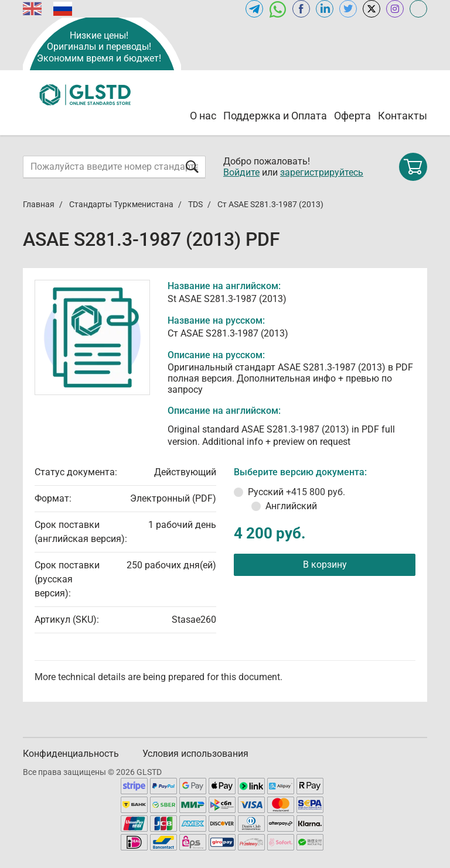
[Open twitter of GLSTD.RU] (348, 9)
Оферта (352, 116)
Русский (296, 492)
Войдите (241, 172)
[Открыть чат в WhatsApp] (278, 9)
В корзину (325, 565)
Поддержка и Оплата (275, 116)
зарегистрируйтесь (322, 172)
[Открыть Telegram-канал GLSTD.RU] (254, 9)
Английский (291, 506)
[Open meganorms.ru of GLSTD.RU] (418, 9)
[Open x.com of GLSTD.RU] (371, 9)
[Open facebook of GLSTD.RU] (301, 9)
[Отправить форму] (192, 167)
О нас (203, 116)
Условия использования (195, 754)
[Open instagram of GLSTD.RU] (395, 9)
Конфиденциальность (71, 754)
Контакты (403, 116)
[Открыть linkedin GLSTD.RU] (325, 9)
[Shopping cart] (413, 167)
